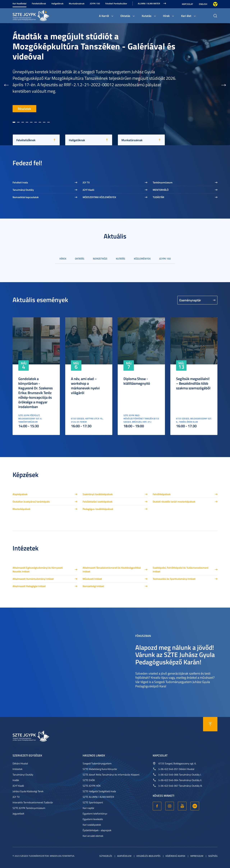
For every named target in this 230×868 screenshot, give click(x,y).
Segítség (213, 856)
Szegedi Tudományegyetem (97, 763)
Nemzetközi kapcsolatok (26, 197)
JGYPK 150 (95, 4)
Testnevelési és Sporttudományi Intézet (174, 579)
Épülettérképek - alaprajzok (97, 830)
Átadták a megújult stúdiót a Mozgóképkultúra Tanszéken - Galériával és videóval (94, 46)
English (203, 4)
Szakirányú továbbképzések (98, 494)
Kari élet (186, 16)
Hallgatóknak (57, 4)
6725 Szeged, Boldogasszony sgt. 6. (177, 763)
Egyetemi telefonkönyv (95, 813)
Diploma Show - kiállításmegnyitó (137, 381)
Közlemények (142, 259)
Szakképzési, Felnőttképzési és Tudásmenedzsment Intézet (181, 570)
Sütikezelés (106, 856)
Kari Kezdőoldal (19, 4)
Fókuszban (143, 636)
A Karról (104, 16)
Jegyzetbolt (18, 813)
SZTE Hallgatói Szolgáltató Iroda (99, 791)
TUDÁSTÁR (158, 197)
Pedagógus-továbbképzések (98, 509)
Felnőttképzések (162, 494)
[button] (6, 84)
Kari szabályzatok (92, 825)
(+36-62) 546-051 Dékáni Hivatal (176, 769)
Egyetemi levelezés (93, 819)
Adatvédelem (124, 856)
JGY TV (86, 182)
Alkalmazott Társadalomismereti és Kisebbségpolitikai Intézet (112, 570)
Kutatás (147, 16)
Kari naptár (88, 808)
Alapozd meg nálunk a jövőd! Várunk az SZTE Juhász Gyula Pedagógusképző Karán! (175, 654)
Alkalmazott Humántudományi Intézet (33, 579)
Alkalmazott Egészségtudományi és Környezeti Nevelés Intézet (38, 570)
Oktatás (125, 16)
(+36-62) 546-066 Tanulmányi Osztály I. (180, 775)
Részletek (24, 109)
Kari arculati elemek (93, 836)
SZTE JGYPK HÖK (92, 786)
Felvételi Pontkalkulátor (116, 4)
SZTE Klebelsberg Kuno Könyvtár (100, 769)
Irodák (16, 780)
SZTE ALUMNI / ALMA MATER (98, 797)
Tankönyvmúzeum (163, 182)
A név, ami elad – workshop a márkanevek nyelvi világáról (85, 386)
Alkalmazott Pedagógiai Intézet (29, 586)
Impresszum (197, 856)
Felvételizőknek (39, 4)
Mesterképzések (21, 509)
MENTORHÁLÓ (161, 190)
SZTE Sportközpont (93, 802)
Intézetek (18, 769)
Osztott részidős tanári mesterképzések (174, 502)
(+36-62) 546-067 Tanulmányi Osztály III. (180, 786)
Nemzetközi (100, 259)
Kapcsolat (187, 4)
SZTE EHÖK (89, 780)
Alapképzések (20, 494)
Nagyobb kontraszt (215, 4)
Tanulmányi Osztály (23, 190)
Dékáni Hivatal (20, 763)
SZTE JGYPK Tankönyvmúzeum (29, 808)
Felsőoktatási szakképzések (98, 502)
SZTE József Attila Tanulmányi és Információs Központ (111, 775)
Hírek (166, 16)
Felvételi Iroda (20, 182)
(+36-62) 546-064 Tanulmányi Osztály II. (180, 780)
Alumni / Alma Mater (149, 4)
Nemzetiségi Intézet (93, 586)
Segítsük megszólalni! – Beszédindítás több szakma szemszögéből (193, 383)
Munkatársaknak (77, 4)
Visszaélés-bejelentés (148, 856)
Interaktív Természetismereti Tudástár (33, 802)
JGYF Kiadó (88, 190)
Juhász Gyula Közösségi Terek (28, 791)
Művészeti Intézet (92, 579)
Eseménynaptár (190, 300)
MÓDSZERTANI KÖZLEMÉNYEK (99, 197)
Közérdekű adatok (175, 856)
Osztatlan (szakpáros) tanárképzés (31, 502)
